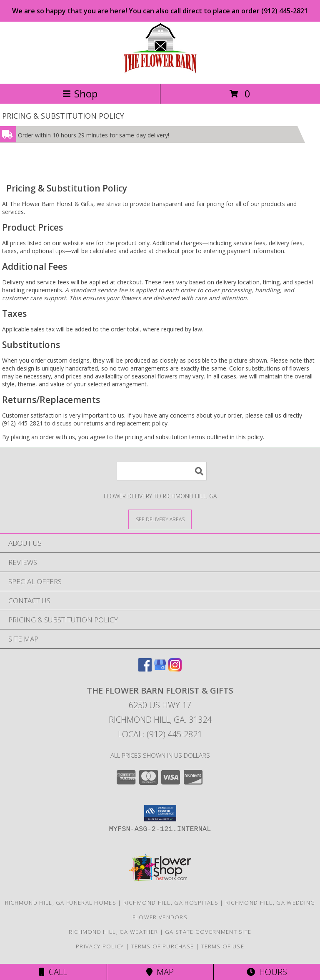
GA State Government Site (208, 932)
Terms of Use (222, 946)
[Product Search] (162, 471)
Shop (80, 93)
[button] (160, 813)
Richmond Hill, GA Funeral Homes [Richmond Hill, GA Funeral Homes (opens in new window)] (61, 903)
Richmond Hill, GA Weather (114, 932)
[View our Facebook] (145, 669)
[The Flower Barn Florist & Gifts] (160, 71)
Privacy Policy (100, 946)
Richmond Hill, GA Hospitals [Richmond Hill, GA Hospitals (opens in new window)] (171, 903)
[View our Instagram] (175, 669)
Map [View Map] (160, 972)
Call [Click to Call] (53, 972)
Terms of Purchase (162, 946)
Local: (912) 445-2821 (160, 734)
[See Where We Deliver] (160, 519)
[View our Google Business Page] (160, 669)
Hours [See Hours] (267, 972)
